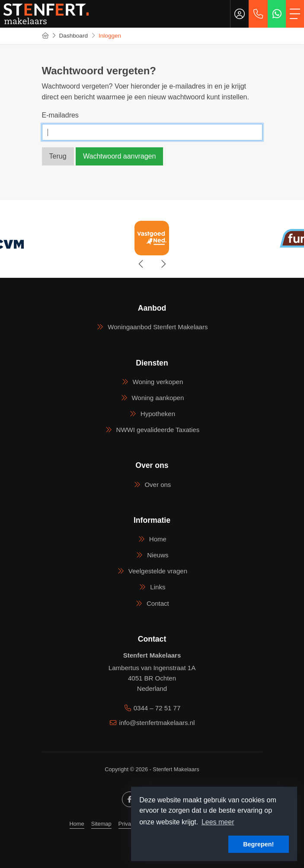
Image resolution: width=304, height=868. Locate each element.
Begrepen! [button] (258, 844)
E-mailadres (60, 115)
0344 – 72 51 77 (157, 708)
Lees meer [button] (218, 822)
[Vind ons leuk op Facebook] (130, 799)
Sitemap (101, 824)
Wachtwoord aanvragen (119, 156)
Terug (58, 156)
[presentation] (141, 264)
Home (77, 824)
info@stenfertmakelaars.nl (157, 723)
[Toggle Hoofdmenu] (295, 14)
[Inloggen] (240, 14)
